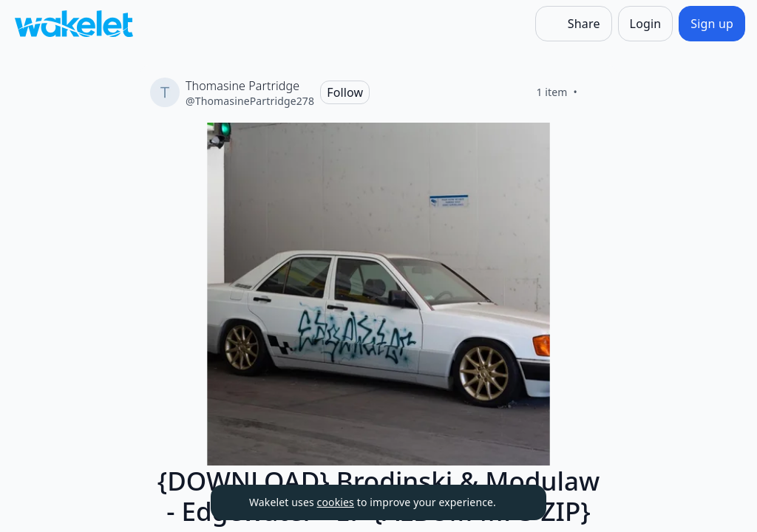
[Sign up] (712, 24)
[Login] (646, 24)
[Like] (595, 92)
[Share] (574, 24)
